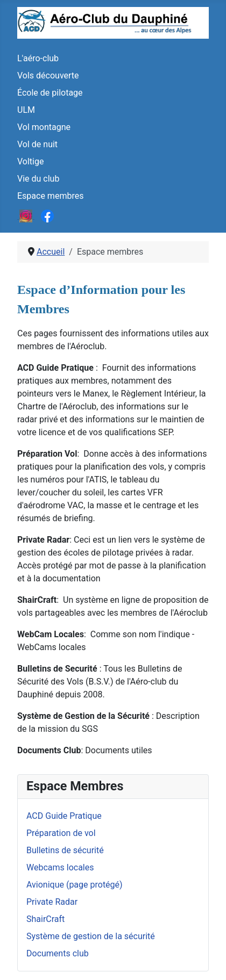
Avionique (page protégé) (75, 885)
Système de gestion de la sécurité (91, 936)
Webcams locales (60, 867)
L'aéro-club (38, 58)
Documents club (58, 953)
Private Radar (52, 902)
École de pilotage (50, 93)
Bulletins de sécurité (65, 850)
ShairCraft (45, 919)
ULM (26, 110)
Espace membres (50, 196)
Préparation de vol (61, 833)
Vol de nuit (37, 144)
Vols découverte (48, 75)
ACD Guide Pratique (64, 816)
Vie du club (38, 179)
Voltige (30, 161)
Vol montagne (44, 127)
